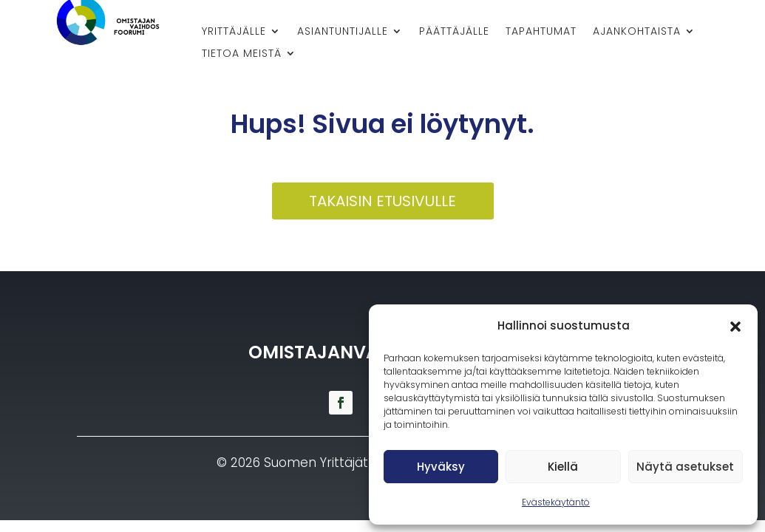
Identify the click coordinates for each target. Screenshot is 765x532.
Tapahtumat (541, 32)
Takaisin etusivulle (382, 201)
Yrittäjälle (234, 32)
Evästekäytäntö (556, 502)
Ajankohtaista (637, 32)
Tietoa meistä (242, 54)
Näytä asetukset (685, 467)
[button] (735, 327)
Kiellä (563, 467)
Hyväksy (441, 467)
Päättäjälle (454, 32)
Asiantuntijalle (343, 32)
